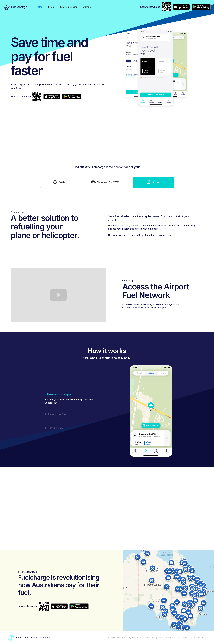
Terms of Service (167, 637)
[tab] (59, 182)
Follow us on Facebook (38, 638)
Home (39, 7)
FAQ (18, 638)
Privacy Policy (151, 637)
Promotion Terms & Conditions (192, 637)
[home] (15, 7)
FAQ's (51, 7)
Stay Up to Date (69, 7)
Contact (87, 7)
